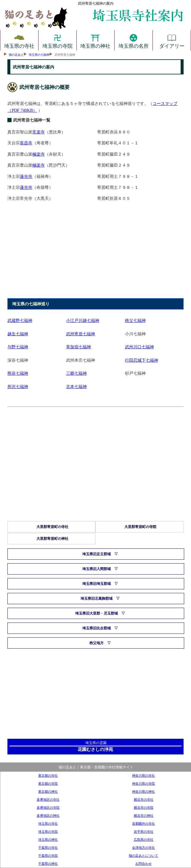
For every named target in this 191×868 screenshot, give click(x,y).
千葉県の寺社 (48, 848)
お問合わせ (143, 864)
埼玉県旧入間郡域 (97, 569)
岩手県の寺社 (144, 832)
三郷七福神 (76, 373)
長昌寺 (26, 143)
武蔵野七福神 (20, 320)
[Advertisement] (95, 253)
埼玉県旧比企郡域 (97, 628)
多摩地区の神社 (48, 816)
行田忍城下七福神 (142, 360)
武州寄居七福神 (81, 334)
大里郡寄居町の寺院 (140, 527)
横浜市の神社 (144, 816)
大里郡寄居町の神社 (52, 539)
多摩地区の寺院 (48, 808)
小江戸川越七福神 (83, 320)
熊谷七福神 (18, 373)
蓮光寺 (26, 176)
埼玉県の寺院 (57, 40)
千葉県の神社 (48, 864)
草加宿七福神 (78, 347)
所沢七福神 (18, 387)
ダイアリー (172, 40)
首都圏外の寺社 (143, 824)
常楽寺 (38, 132)
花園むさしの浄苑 (95, 749)
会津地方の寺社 (143, 848)
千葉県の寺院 (48, 856)
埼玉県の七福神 (39, 55)
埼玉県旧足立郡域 (97, 554)
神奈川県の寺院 (143, 784)
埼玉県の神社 (95, 40)
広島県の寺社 (144, 840)
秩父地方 (97, 643)
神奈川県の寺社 (143, 776)
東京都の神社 (48, 792)
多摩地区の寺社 (48, 800)
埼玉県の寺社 (19, 40)
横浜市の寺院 (144, 808)
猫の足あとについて (143, 856)
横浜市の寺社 (144, 800)
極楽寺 (38, 154)
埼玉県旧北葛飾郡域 (97, 599)
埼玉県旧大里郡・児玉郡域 (97, 613)
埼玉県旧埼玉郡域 (97, 584)
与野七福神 (18, 347)
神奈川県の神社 (143, 792)
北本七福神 (76, 387)
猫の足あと (16, 55)
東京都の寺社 (48, 776)
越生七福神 (18, 334)
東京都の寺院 (48, 784)
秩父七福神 (135, 320)
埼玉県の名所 (134, 40)
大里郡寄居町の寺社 (52, 527)
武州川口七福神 (139, 347)
